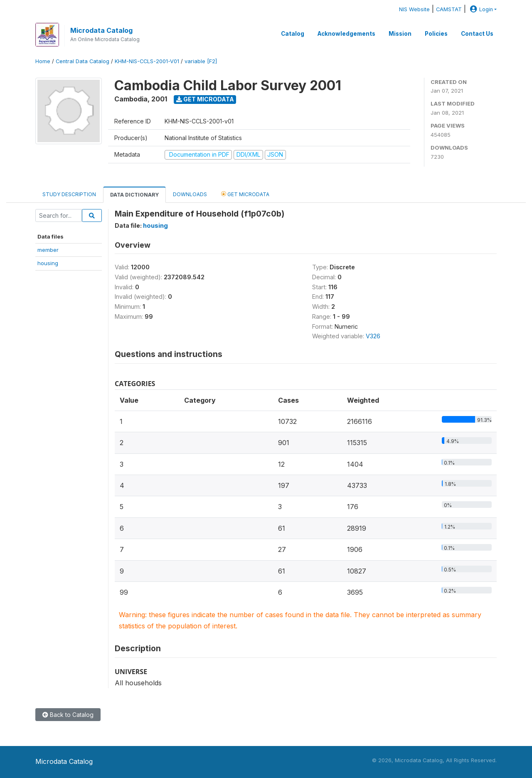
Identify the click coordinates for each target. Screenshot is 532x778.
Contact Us (477, 34)
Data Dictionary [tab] (134, 195)
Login (480, 9)
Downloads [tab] (190, 194)
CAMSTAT (449, 9)
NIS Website (414, 9)
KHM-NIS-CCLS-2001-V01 (147, 61)
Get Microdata (205, 99)
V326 (373, 336)
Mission (400, 34)
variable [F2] (201, 61)
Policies (436, 34)
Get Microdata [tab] (245, 194)
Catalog (293, 34)
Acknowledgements (346, 34)
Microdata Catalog (101, 30)
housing (48, 263)
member (48, 250)
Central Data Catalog (83, 61)
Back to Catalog (68, 715)
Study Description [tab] (69, 194)
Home (43, 61)
